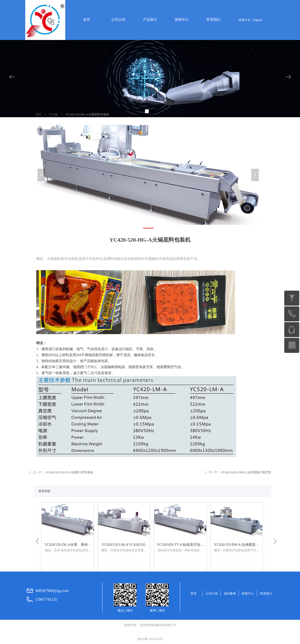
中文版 (53, 114)
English (258, 20)
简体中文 (244, 20)
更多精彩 (44, 491)
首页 (38, 114)
